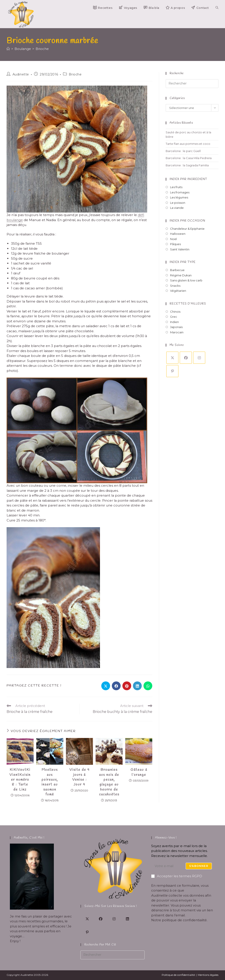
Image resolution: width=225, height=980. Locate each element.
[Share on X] (106, 697)
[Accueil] (8, 60)
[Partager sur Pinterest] (127, 697)
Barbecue (177, 282)
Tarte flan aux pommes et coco (188, 155)
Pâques (175, 256)
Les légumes (179, 209)
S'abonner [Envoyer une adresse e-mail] (199, 866)
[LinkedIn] (127, 919)
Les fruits (176, 199)
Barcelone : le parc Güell (183, 162)
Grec (174, 328)
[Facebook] (186, 369)
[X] (172, 369)
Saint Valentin (180, 261)
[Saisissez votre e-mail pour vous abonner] (183, 866)
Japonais (176, 339)
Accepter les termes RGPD (177, 876)
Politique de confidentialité (178, 975)
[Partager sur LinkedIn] (137, 697)
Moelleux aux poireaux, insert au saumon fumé (50, 794)
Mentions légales (208, 975)
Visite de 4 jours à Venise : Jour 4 (80, 789)
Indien (174, 333)
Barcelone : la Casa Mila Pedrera (189, 170)
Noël (173, 250)
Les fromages (180, 204)
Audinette (21, 86)
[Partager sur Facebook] (116, 697)
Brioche (42, 60)
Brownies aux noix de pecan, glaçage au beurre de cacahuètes (109, 794)
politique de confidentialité (184, 920)
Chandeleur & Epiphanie (187, 240)
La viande (177, 219)
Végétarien (178, 302)
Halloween (178, 245)
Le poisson (178, 214)
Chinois (175, 323)
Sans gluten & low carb (186, 292)
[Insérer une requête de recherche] (192, 95)
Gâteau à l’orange (139, 784)
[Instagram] (199, 369)
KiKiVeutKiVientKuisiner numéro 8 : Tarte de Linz (20, 791)
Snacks (175, 297)
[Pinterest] (172, 383)
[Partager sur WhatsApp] (148, 697)
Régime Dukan (181, 287)
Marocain (177, 344)
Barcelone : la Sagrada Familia (187, 177)
